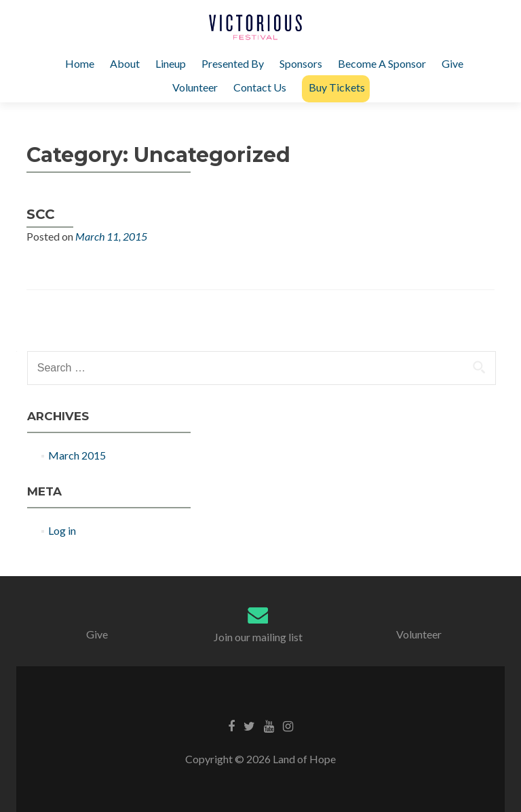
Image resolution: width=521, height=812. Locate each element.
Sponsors (301, 63)
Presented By (233, 63)
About (125, 63)
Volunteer (195, 87)
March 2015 (77, 455)
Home (80, 63)
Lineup (171, 63)
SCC (41, 214)
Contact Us (260, 87)
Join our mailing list (258, 637)
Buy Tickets (337, 87)
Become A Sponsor (382, 63)
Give (452, 63)
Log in (62, 530)
